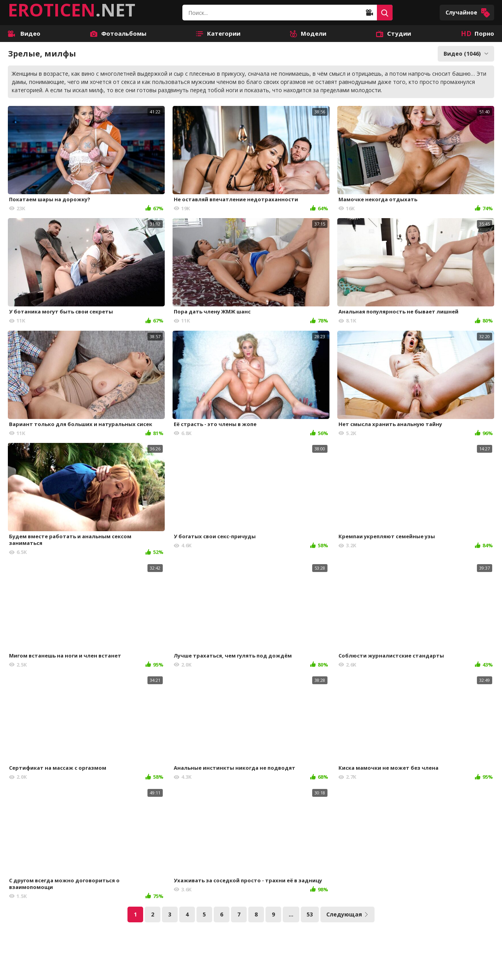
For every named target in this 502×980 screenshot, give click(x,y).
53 (310, 914)
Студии (394, 33)
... (291, 914)
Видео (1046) (466, 54)
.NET (72, 10)
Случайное (468, 13)
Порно (477, 33)
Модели (308, 33)
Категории (218, 33)
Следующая (347, 914)
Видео (24, 33)
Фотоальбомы (118, 33)
